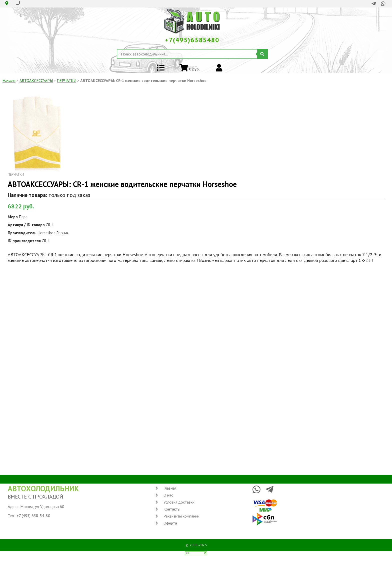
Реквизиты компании (181, 516)
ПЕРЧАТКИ (66, 80)
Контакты (172, 509)
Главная (170, 488)
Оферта (170, 523)
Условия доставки (179, 502)
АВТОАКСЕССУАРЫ (36, 80)
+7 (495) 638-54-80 (33, 516)
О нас (168, 495)
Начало (9, 80)
